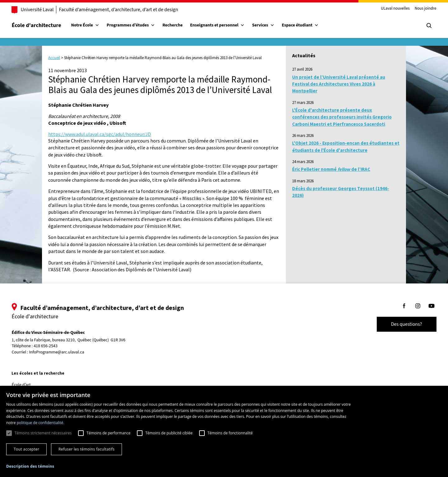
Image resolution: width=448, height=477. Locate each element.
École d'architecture (45, 25)
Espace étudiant (309, 25)
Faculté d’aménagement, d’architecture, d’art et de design (127, 10)
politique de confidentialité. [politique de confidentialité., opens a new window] (41, 423)
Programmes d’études (140, 25)
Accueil (54, 58)
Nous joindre (417, 9)
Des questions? (398, 324)
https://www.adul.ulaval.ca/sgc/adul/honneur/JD (100, 134)
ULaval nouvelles (387, 9)
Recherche (182, 25)
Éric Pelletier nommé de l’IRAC (331, 169)
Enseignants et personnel (226, 25)
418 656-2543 (55, 346)
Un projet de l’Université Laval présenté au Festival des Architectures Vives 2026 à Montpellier (339, 84)
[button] (30, 466)
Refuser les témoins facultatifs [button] (86, 449)
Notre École (94, 25)
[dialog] (224, 431)
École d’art (30, 385)
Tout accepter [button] (26, 449)
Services (272, 25)
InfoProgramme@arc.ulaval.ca (65, 352)
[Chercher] (420, 26)
